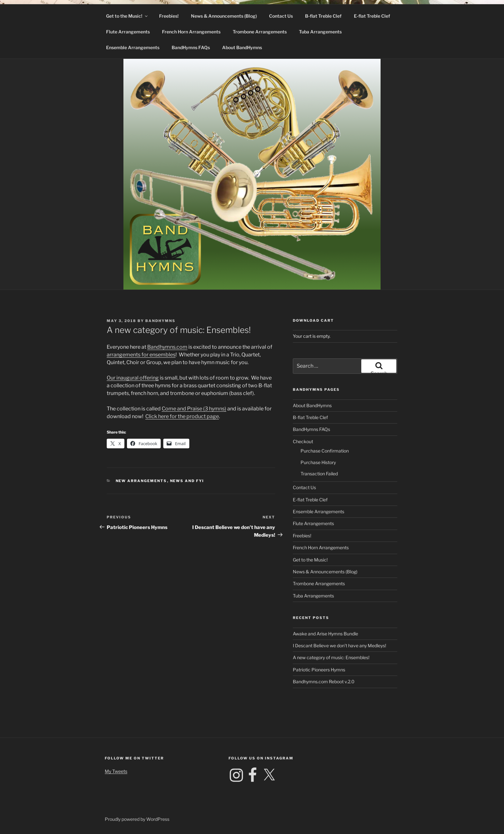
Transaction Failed (319, 474)
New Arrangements (141, 481)
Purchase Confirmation (325, 451)
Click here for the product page (182, 416)
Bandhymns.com (167, 347)
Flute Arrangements (128, 32)
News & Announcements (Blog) (224, 16)
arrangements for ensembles (141, 355)
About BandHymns (242, 47)
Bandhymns (160, 321)
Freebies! (169, 16)
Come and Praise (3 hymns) (194, 409)
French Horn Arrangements (191, 32)
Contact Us (281, 16)
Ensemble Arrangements (133, 47)
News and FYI (187, 481)
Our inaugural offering (133, 378)
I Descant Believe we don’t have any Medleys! (339, 646)
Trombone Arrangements (260, 32)
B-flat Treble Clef (323, 16)
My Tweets (116, 771)
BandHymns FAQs (191, 47)
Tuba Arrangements (320, 32)
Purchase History (318, 462)
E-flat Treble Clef (372, 16)
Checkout (303, 441)
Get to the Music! (127, 16)
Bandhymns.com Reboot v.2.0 (324, 682)
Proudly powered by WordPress (137, 819)
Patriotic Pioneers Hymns (319, 670)
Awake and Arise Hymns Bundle (325, 634)
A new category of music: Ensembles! (331, 657)
